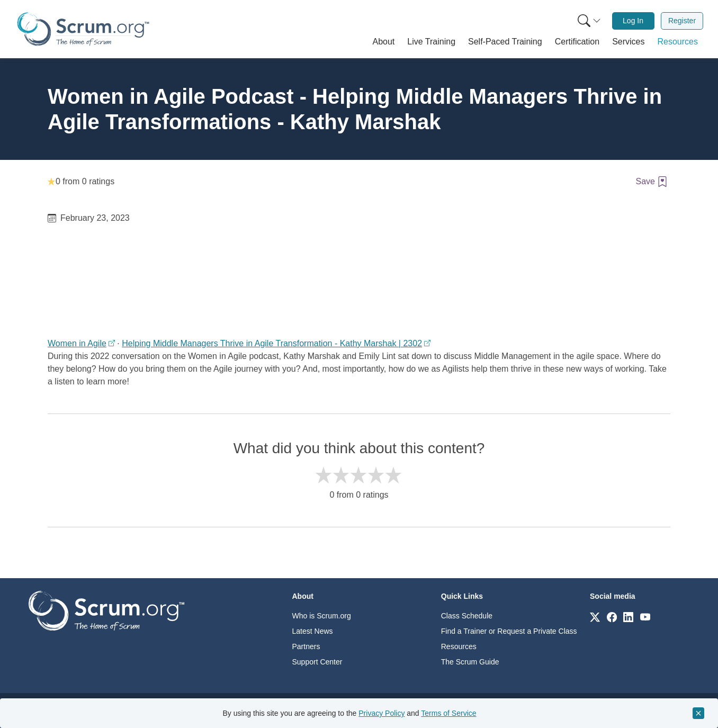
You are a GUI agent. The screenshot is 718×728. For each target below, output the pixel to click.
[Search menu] (589, 21)
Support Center (317, 662)
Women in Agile (77, 343)
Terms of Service (448, 713)
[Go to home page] (106, 610)
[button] (384, 42)
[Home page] (83, 29)
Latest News (313, 631)
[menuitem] (588, 21)
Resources (459, 646)
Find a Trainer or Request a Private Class (509, 631)
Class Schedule (467, 616)
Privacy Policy (382, 713)
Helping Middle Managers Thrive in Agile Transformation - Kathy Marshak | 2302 (272, 343)
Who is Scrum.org (322, 616)
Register (682, 21)
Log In (633, 21)
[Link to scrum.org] (595, 617)
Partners (306, 646)
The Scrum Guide (470, 662)
